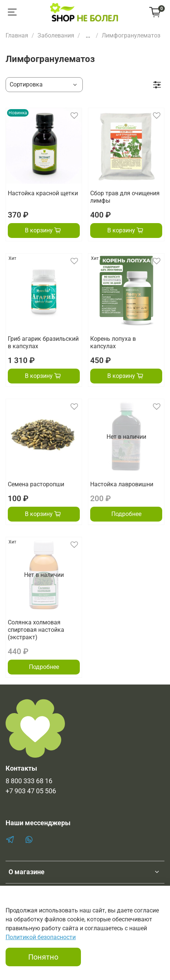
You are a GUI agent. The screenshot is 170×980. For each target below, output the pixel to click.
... (88, 36)
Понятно (43, 957)
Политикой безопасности (41, 937)
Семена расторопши (36, 484)
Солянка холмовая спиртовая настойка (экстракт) (36, 630)
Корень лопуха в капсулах (113, 342)
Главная (17, 35)
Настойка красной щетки (43, 193)
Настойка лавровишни (122, 484)
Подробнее (126, 514)
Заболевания (56, 35)
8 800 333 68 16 (29, 781)
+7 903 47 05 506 (31, 791)
